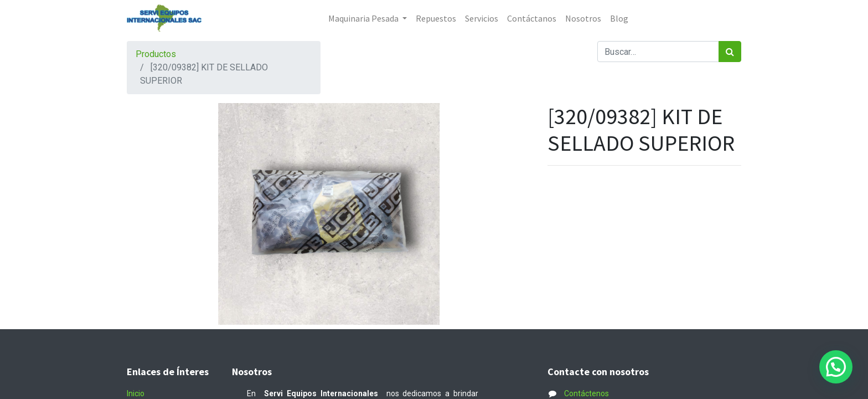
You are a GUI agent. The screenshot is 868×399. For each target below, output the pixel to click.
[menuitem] (436, 18)
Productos (156, 54)
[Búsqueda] (730, 52)
